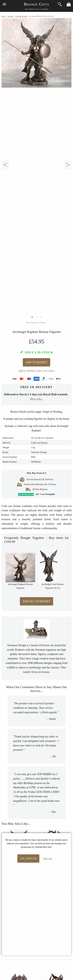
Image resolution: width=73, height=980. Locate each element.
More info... (36, 399)
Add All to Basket (36, 601)
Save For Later (46, 371)
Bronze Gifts (36, 4)
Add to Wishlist (27, 371)
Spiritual (10, 16)
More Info (48, 859)
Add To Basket (36, 362)
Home (3, 16)
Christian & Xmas (21, 16)
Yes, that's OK (28, 859)
